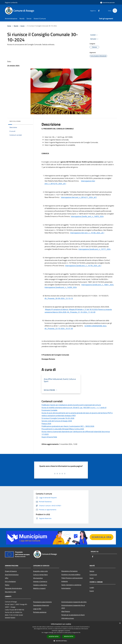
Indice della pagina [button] (15, 121)
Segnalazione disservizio (41, 605)
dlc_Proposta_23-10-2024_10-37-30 (59, 328)
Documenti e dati (10, 592)
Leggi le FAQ (37, 609)
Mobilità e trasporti (39, 588)
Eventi (92, 591)
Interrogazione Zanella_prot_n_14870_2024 (87, 216)
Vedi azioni (95, 39)
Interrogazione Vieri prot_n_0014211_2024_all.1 (79, 197)
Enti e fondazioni (10, 581)
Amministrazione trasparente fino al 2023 (73, 607)
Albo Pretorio (66, 611)
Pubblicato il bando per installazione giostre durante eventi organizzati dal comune (71, 405)
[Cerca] (115, 11)
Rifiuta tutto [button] (69, 636)
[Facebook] (98, 11)
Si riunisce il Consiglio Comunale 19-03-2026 (58, 418)
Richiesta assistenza (40, 612)
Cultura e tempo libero (40, 575)
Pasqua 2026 (46, 424)
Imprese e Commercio (40, 581)
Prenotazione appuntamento (42, 602)
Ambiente (65, 581)
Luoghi (92, 587)
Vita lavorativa (38, 578)
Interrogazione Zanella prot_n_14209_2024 (61, 287)
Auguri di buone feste (49, 437)
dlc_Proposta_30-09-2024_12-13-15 (59, 298)
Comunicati (93, 575)
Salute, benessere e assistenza (71, 585)
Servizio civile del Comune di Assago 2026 (57, 421)
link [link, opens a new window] (79, 633)
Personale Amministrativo (13, 588)
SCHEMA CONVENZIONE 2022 (95, 326)
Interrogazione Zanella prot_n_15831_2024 (97, 285)
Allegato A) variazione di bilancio (57, 309)
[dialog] (61, 633)
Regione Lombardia (11, 2)
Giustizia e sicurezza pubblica (71, 574)
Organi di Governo (11, 571)
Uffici (7, 578)
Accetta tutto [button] (54, 637)
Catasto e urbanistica (40, 585)
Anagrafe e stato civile (40, 571)
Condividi (94, 35)
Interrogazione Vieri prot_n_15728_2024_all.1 (87, 233)
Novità (16, 26)
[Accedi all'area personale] (107, 3)
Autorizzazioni (66, 588)
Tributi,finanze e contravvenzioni (72, 578)
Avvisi (22, 26)
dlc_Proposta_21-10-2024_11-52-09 (81, 312)
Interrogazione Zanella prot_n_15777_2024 (95, 249)
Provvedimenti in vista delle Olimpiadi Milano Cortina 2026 (63, 429)
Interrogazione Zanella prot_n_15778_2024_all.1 (83, 266)
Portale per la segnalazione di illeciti (73, 615)
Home (9, 26)
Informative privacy (68, 618)
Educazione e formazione (69, 571)
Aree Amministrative (12, 575)
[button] (61, 641)
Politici (7, 585)
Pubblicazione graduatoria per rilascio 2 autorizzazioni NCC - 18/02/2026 (68, 426)
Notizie (92, 571)
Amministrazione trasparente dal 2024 (74, 602)
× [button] (120, 623)
